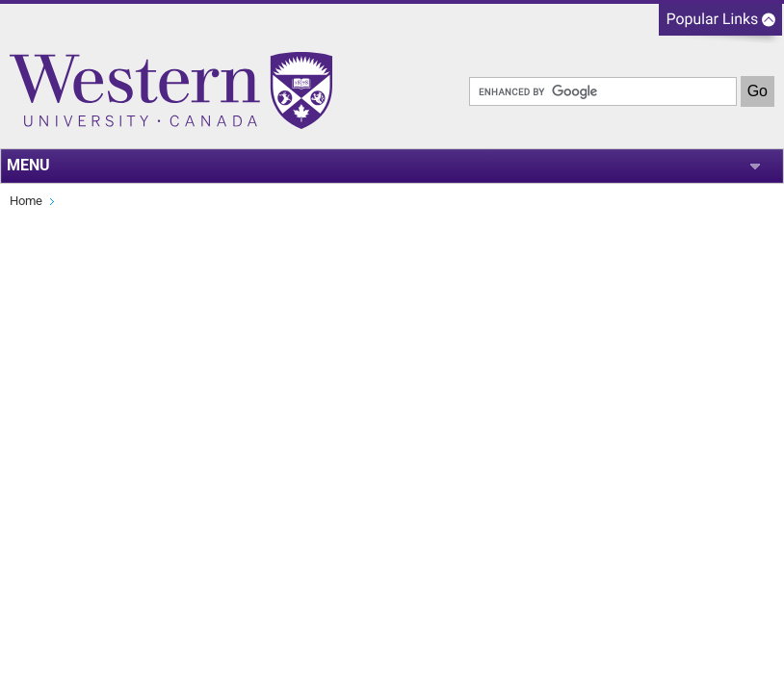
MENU (28, 165)
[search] (603, 91)
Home (26, 201)
